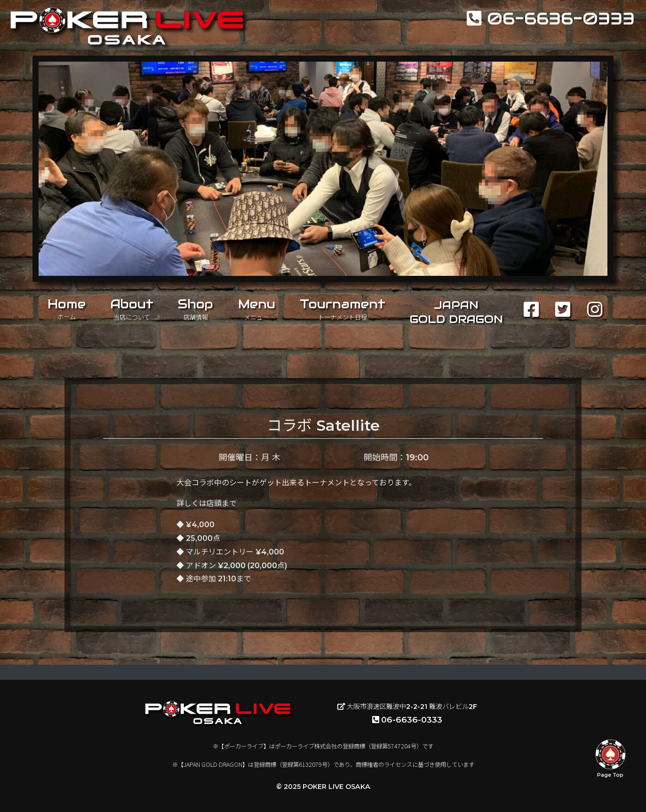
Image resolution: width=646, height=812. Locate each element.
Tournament (343, 309)
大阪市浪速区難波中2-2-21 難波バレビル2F (407, 707)
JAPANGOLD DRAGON (456, 312)
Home (67, 309)
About (132, 309)
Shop (195, 309)
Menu (257, 309)
